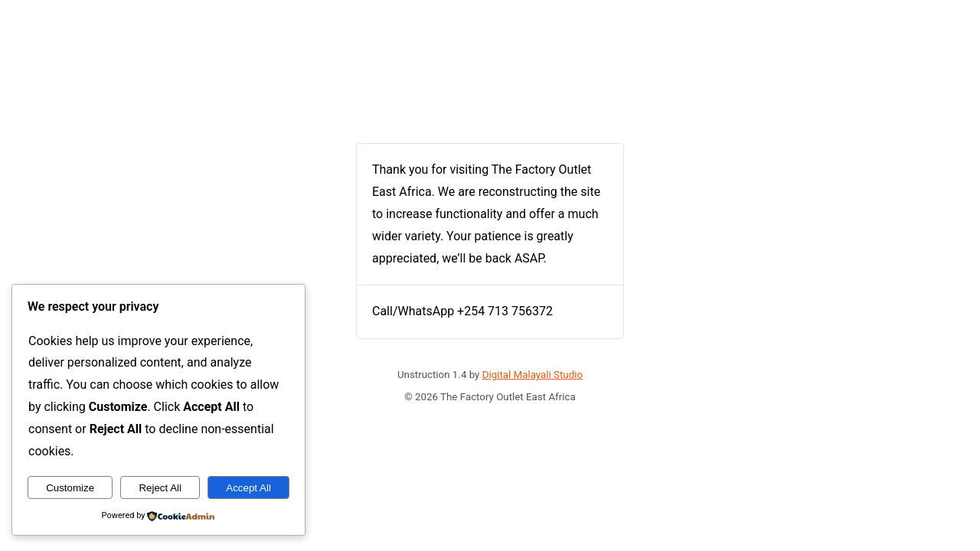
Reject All (160, 488)
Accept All (248, 488)
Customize (70, 488)
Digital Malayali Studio (532, 375)
